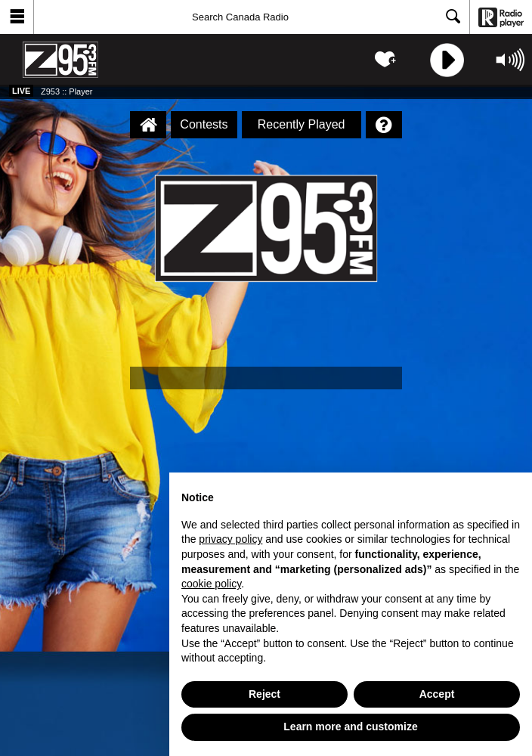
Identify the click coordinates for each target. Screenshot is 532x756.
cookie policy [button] (211, 584)
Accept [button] (437, 694)
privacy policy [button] (230, 539)
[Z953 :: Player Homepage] (148, 125)
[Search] (252, 17)
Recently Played (302, 124)
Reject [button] (264, 694)
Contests (204, 124)
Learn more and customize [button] (350, 727)
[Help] (384, 125)
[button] (17, 17)
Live (21, 91)
